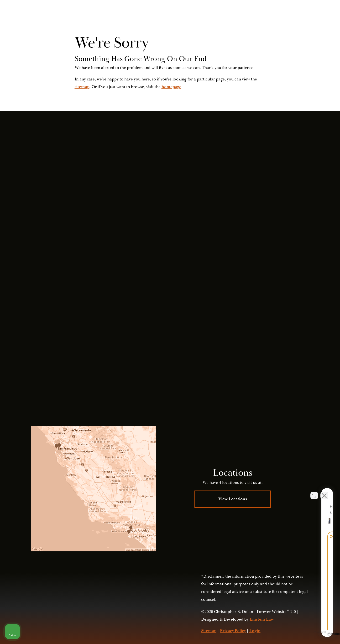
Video (182, 18)
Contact (236, 18)
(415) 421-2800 (264, 368)
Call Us (270, 18)
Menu (298, 18)
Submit (247, 340)
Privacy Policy (241, 378)
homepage (171, 87)
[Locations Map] (94, 489)
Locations (208, 18)
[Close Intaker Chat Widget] (324, 491)
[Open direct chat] (314, 491)
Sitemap (209, 631)
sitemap (82, 87)
